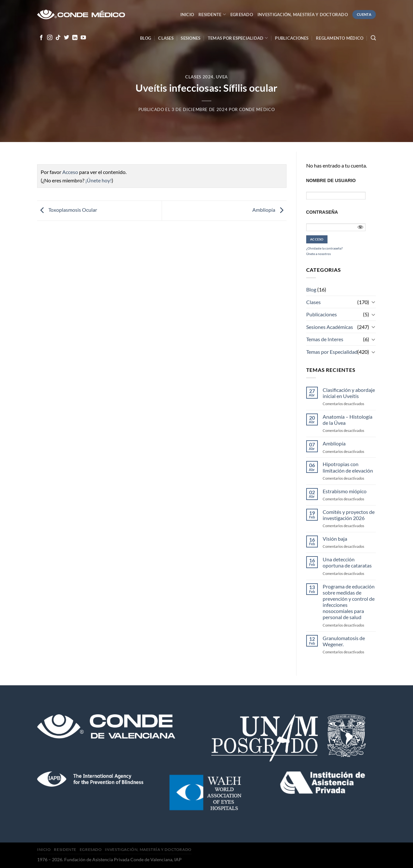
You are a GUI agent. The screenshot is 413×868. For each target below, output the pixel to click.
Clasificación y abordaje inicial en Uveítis (349, 393)
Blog (146, 38)
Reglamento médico (340, 38)
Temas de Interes (325, 339)
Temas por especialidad (238, 38)
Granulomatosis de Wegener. (344, 641)
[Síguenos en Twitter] (66, 38)
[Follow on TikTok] (58, 38)
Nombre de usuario (331, 180)
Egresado (242, 15)
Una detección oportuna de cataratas (347, 562)
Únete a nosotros (318, 254)
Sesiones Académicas (330, 327)
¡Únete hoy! (98, 180)
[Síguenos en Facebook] (41, 38)
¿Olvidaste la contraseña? (324, 248)
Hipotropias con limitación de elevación (348, 467)
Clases (166, 38)
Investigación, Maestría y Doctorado (303, 15)
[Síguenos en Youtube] (83, 38)
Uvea (222, 77)
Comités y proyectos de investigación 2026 (349, 515)
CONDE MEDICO (257, 109)
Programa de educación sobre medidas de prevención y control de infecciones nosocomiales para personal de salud (349, 602)
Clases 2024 (199, 77)
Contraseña (322, 212)
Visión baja (335, 539)
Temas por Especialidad (332, 352)
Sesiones (191, 38)
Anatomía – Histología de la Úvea (348, 420)
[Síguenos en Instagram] (50, 38)
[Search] (373, 38)
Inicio (187, 15)
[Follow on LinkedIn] (75, 38)
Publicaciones (292, 38)
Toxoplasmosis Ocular (67, 210)
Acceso (70, 172)
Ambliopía (269, 210)
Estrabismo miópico (345, 491)
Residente (212, 14)
